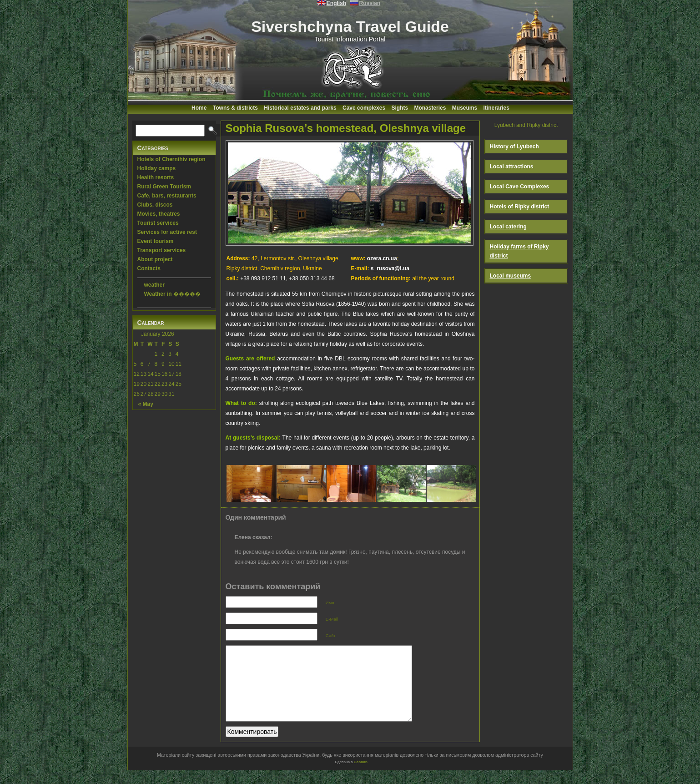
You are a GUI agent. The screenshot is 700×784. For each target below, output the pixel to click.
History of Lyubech (514, 147)
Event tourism (156, 241)
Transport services (162, 250)
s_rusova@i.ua (390, 268)
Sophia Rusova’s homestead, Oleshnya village (346, 128)
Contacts (149, 268)
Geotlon (361, 776)
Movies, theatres (159, 214)
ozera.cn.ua (382, 258)
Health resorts (156, 177)
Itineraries (496, 108)
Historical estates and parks (300, 108)
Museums (465, 108)
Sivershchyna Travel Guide (350, 26)
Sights (400, 108)
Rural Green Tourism (164, 187)
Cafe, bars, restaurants (167, 196)
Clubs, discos (155, 205)
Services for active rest (167, 232)
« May (146, 404)
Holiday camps (157, 168)
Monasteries (430, 108)
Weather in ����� (172, 294)
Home (199, 108)
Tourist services (158, 223)
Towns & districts (235, 108)
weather (154, 285)
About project (155, 259)
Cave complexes (364, 108)
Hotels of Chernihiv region (171, 159)
